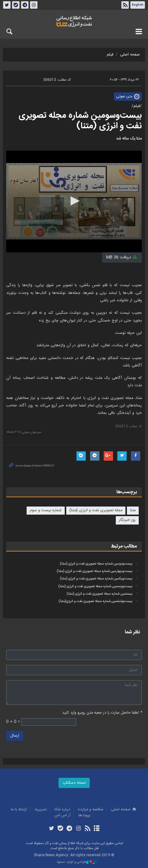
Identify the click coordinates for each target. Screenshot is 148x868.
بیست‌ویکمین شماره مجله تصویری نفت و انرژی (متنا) (96, 579)
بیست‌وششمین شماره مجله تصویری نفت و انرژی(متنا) (96, 601)
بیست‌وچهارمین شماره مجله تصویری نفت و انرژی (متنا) (95, 571)
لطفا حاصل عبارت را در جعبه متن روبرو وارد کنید (102, 713)
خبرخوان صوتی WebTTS (24, 432)
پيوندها (84, 815)
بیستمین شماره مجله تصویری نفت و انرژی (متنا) (100, 594)
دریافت (122, 257)
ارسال (15, 736)
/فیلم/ (137, 106)
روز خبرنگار (127, 520)
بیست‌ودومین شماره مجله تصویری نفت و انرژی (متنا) (96, 564)
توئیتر (7, 5)
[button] (74, 201)
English (138, 5)
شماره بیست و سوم (46, 510)
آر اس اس (63, 815)
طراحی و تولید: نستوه (77, 862)
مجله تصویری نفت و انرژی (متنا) (96, 510)
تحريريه (41, 810)
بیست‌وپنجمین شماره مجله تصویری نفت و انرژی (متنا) (95, 586)
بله (16, 5)
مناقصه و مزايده (91, 810)
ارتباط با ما (19, 810)
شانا (74, 21)
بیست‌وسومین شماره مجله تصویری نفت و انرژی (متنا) (80, 121)
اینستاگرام (34, 5)
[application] (74, 202)
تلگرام (25, 5)
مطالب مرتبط (124, 546)
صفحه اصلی (130, 55)
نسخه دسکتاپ (74, 783)
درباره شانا (62, 810)
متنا (133, 510)
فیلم (110, 55)
